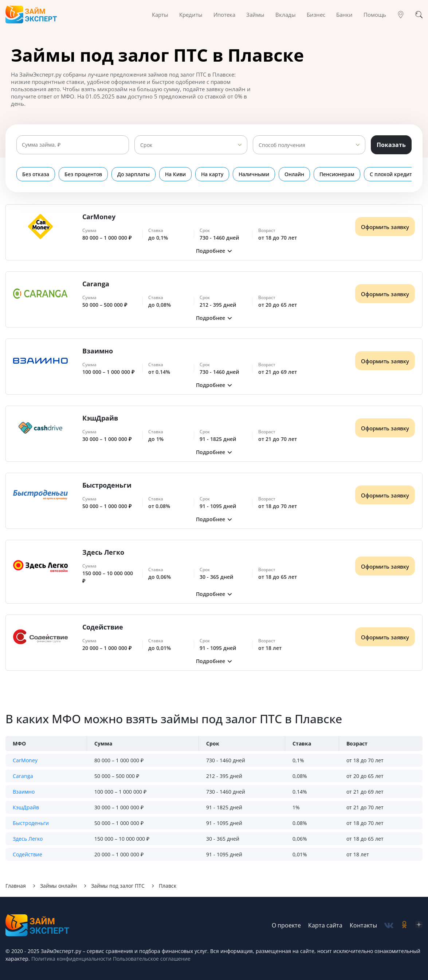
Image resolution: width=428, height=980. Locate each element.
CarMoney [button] (25, 760)
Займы (255, 15)
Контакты (363, 925)
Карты (160, 15)
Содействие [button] (28, 854)
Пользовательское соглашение (151, 959)
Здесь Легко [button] (28, 839)
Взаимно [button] (24, 792)
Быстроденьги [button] (31, 823)
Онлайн (294, 174)
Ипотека (224, 15)
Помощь (375, 15)
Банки (344, 15)
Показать (391, 145)
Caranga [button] (23, 776)
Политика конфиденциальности (71, 959)
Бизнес (316, 15)
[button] (214, 251)
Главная (16, 886)
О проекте (286, 925)
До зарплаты (133, 174)
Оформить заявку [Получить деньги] (385, 227)
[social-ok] (404, 925)
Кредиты (191, 15)
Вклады (286, 15)
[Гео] (401, 15)
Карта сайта (325, 925)
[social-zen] (419, 925)
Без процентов (83, 174)
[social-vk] (389, 925)
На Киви (175, 174)
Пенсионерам (337, 174)
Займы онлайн (58, 886)
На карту (212, 174)
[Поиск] (419, 15)
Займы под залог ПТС (118, 886)
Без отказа (36, 174)
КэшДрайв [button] (26, 807)
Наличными (254, 174)
